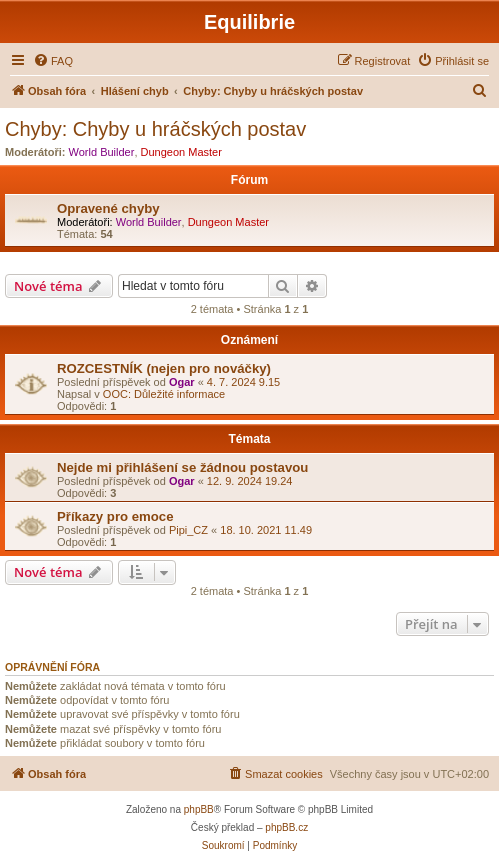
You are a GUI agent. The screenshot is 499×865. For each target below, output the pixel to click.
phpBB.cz (286, 827)
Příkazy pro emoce (115, 516)
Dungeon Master (181, 152)
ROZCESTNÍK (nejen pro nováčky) (164, 368)
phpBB (199, 809)
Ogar (182, 382)
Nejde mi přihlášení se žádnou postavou (182, 467)
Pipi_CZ (188, 530)
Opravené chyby (108, 208)
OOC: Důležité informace (164, 394)
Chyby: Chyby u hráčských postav (155, 129)
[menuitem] (53, 61)
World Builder (102, 152)
